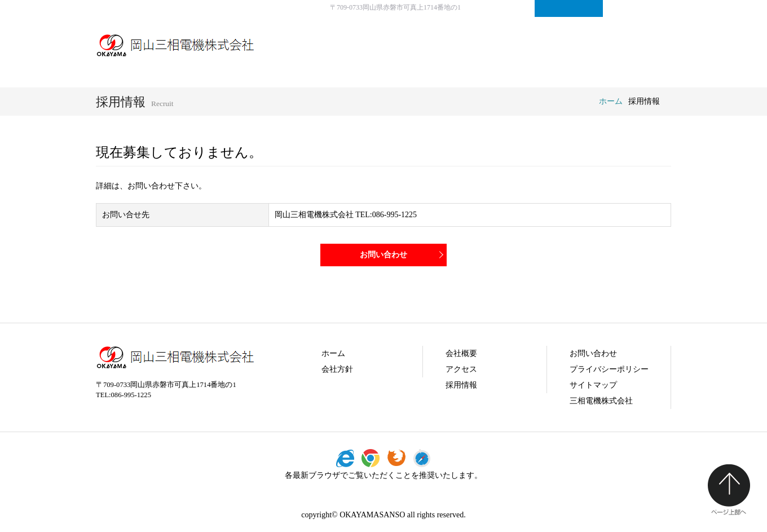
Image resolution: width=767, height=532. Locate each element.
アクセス (461, 369)
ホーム (611, 101)
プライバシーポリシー (609, 369)
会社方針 (457, 45)
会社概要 (521, 45)
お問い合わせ (569, 8)
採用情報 (584, 45)
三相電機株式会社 (601, 401)
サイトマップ (637, 8)
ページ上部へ (729, 490)
